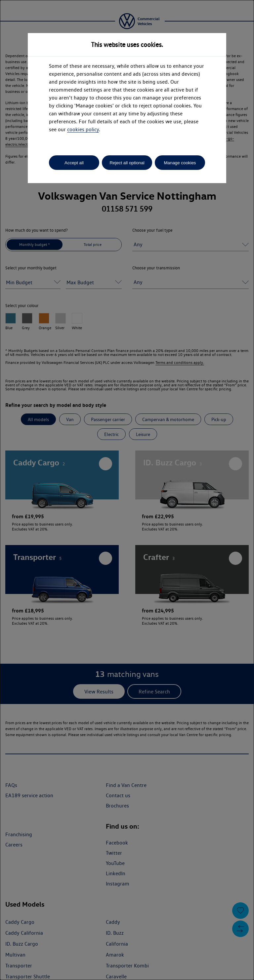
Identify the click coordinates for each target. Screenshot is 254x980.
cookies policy (83, 129)
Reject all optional (127, 163)
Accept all (74, 163)
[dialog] (127, 490)
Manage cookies (180, 163)
